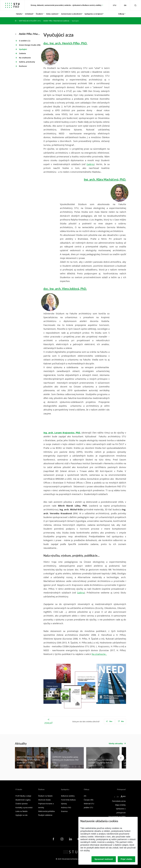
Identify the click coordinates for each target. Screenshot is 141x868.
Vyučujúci (23, 49)
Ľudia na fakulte (21, 811)
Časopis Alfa (89, 800)
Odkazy (121, 14)
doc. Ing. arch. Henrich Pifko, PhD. (65, 43)
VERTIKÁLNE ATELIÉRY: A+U (30, 21)
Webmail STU (89, 804)
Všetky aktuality (116, 743)
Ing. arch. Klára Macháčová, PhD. (105, 179)
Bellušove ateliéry (68, 796)
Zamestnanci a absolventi (71, 14)
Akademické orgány (23, 800)
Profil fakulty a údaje (23, 796)
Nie (121, 721)
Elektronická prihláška (46, 811)
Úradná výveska (21, 804)
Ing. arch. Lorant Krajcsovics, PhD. (62, 433)
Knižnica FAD (66, 807)
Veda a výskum (52, 14)
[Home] (16, 21)
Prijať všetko (127, 859)
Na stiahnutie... (99, 654)
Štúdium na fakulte (45, 796)
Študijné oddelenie (45, 815)
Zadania (22, 53)
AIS (85, 796)
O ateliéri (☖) (25, 41)
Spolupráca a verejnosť (94, 14)
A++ (123, 796)
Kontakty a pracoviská (24, 807)
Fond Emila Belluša (68, 800)
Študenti (39, 14)
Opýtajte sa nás (21, 815)
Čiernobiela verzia (119, 801)
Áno (109, 721)
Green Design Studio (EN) (30, 45)
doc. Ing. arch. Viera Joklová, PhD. (65, 289)
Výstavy (64, 804)
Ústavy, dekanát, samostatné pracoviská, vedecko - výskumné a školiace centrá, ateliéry (66, 5)
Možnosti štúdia (44, 800)
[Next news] (121, 758)
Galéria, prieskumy (27, 62)
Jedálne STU (88, 807)
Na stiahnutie (25, 58)
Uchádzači (29, 14)
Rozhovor (23, 66)
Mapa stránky (120, 805)
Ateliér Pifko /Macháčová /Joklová (56, 21)
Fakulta (19, 14)
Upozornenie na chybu (117, 816)
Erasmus (64, 811)
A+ (118, 797)
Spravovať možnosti (104, 859)
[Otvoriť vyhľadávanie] (135, 5)
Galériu (90, 164)
